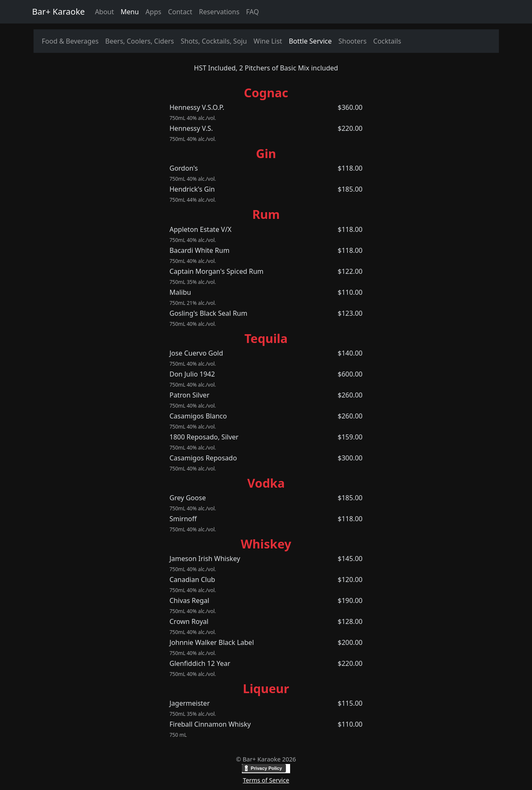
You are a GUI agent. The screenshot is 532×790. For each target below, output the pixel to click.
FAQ (252, 12)
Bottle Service (310, 41)
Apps (153, 12)
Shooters (352, 41)
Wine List (268, 41)
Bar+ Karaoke (59, 12)
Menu (130, 12)
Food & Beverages (70, 41)
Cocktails (387, 41)
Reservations (219, 12)
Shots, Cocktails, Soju (214, 41)
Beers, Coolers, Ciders (140, 41)
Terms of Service (266, 780)
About (104, 12)
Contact (180, 12)
